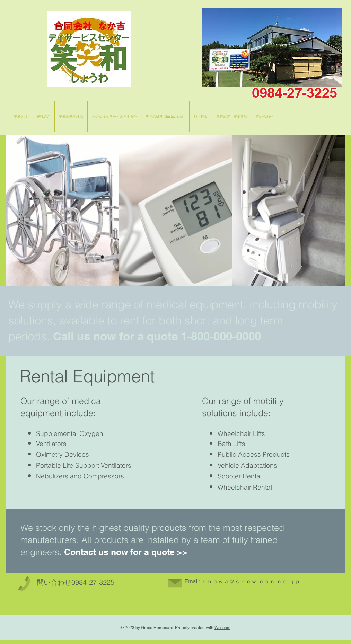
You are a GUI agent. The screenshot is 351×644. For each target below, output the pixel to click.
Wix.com (222, 628)
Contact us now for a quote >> (126, 552)
